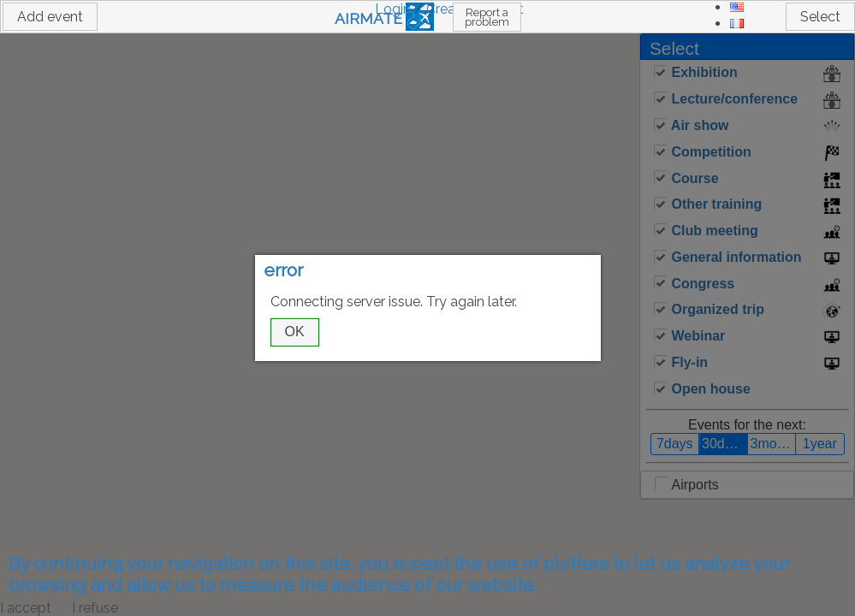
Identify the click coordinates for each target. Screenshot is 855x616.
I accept (26, 608)
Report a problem (487, 17)
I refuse (95, 608)
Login (393, 9)
